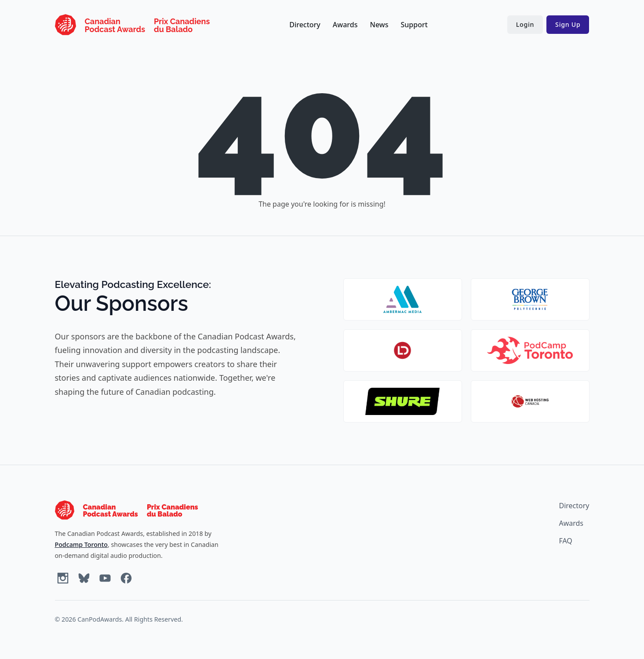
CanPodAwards (100, 619)
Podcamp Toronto (81, 544)
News (379, 25)
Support (414, 25)
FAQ (565, 541)
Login (525, 24)
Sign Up (568, 24)
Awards (345, 25)
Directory (305, 25)
